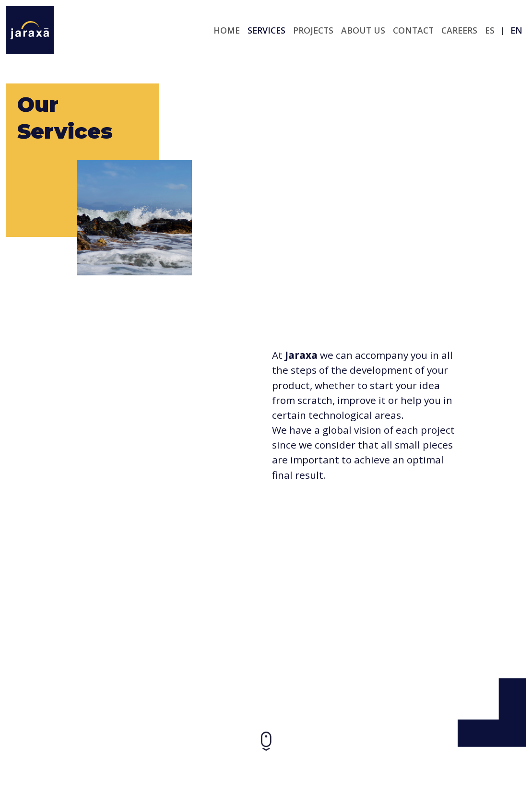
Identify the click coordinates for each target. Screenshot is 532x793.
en (516, 30)
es (490, 30)
